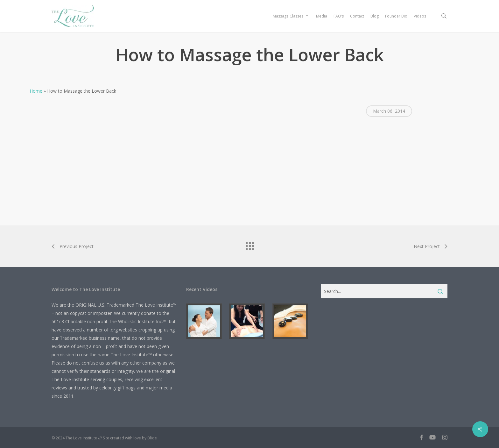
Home (36, 91)
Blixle (152, 438)
